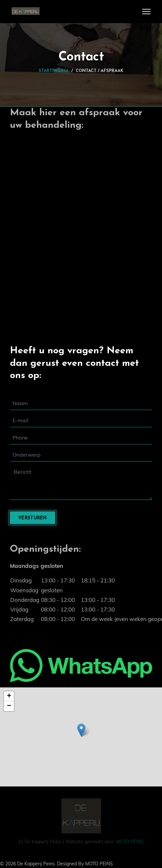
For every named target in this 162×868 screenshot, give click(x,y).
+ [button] (9, 696)
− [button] (9, 706)
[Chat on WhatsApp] (81, 665)
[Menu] (146, 12)
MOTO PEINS (129, 841)
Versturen (32, 518)
